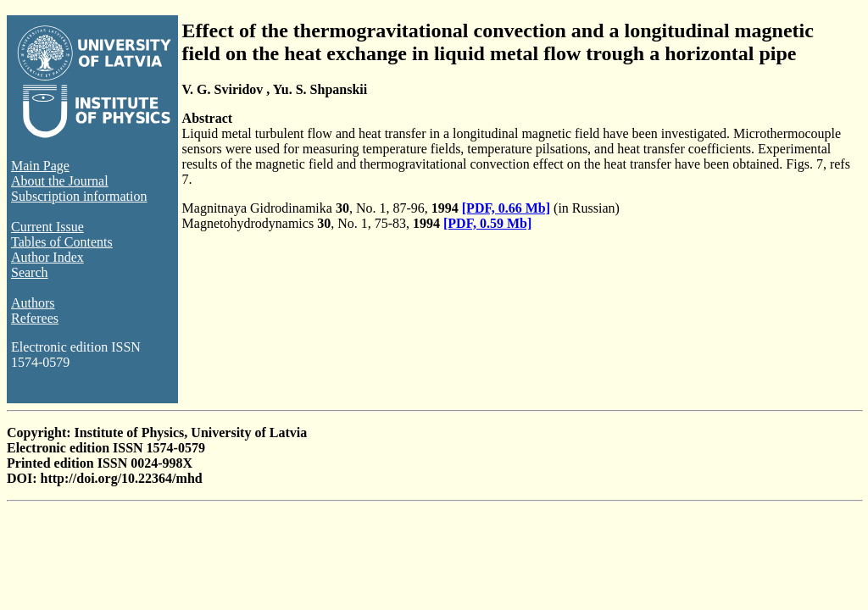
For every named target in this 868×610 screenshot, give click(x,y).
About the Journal (60, 181)
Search (30, 272)
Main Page (40, 166)
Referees (35, 318)
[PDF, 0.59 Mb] (487, 223)
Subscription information (79, 196)
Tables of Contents (62, 242)
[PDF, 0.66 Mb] (506, 208)
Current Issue (47, 227)
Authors (33, 303)
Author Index (47, 257)
